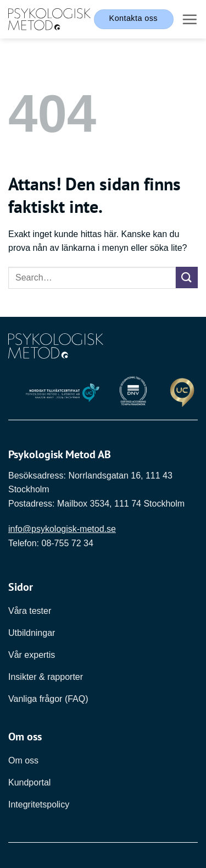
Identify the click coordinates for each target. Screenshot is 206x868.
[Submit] (187, 278)
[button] (190, 19)
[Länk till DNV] (133, 393)
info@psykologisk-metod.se (62, 529)
